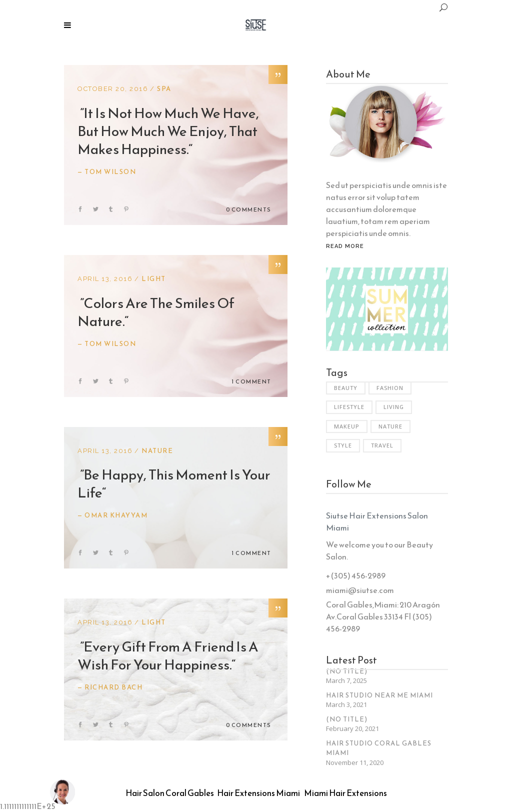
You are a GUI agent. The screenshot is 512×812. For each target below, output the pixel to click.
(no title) (347, 671)
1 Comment (251, 381)
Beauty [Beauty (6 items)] (346, 388)
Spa (164, 89)
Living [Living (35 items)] (394, 407)
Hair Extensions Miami (258, 793)
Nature (157, 451)
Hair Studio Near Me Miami (379, 695)
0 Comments (249, 209)
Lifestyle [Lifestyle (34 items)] (349, 407)
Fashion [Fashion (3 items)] (390, 388)
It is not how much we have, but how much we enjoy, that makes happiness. (168, 131)
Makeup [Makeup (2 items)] (347, 426)
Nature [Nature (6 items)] (390, 426)
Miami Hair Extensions (345, 793)
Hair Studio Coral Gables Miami (379, 748)
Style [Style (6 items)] (343, 445)
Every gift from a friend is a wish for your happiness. (168, 655)
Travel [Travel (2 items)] (382, 445)
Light (154, 279)
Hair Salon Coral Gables (170, 793)
